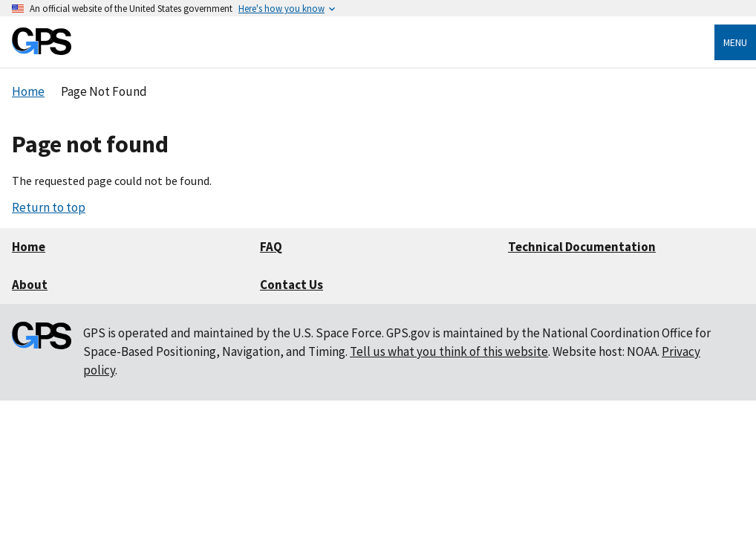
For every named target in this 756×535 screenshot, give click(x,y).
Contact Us (291, 285)
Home (29, 247)
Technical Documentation (582, 247)
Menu (735, 42)
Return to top (49, 207)
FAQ (271, 247)
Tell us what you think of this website (449, 351)
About (30, 285)
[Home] (42, 51)
